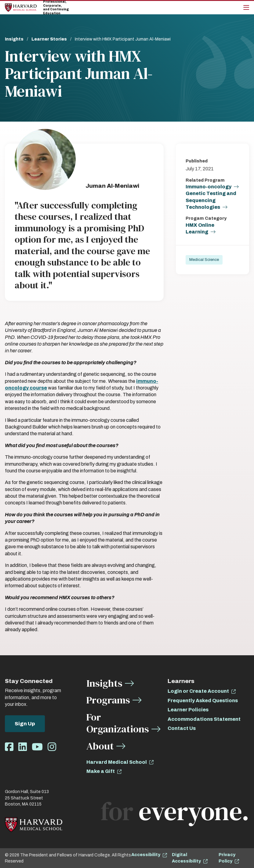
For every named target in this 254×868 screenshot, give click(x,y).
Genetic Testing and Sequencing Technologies (211, 201)
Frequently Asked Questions (203, 701)
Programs (108, 700)
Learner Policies (188, 710)
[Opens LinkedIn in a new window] (23, 747)
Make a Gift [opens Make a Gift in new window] (101, 771)
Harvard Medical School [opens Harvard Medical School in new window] (117, 762)
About (100, 746)
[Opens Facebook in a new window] (9, 747)
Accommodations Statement (204, 719)
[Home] (21, 7)
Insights (14, 39)
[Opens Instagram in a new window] (52, 747)
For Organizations (118, 723)
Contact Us (182, 728)
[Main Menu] (246, 8)
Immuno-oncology (209, 187)
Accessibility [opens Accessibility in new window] (146, 855)
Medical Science (204, 261)
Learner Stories (49, 39)
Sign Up (25, 724)
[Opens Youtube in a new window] (37, 747)
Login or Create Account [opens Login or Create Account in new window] (198, 691)
